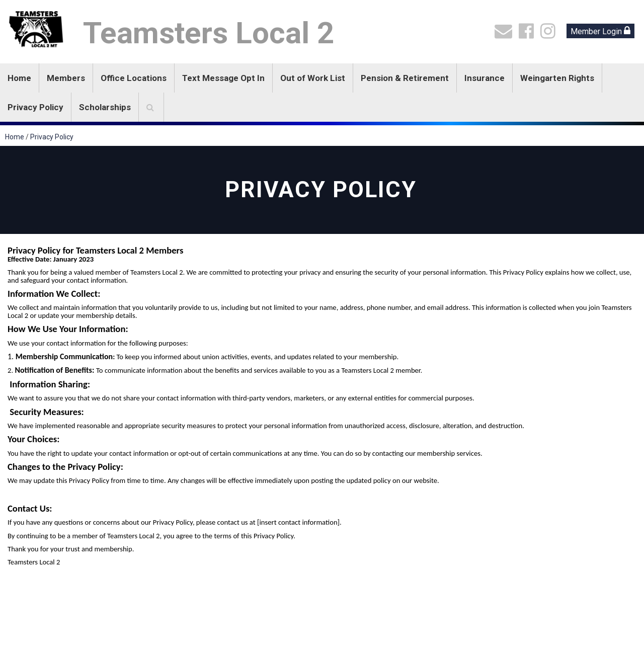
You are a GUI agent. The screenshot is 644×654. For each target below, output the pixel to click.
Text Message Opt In (223, 78)
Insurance (485, 78)
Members (66, 78)
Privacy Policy (35, 107)
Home (19, 78)
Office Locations (134, 78)
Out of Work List (313, 78)
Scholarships (105, 107)
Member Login (600, 31)
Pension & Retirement (405, 78)
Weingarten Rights (557, 78)
